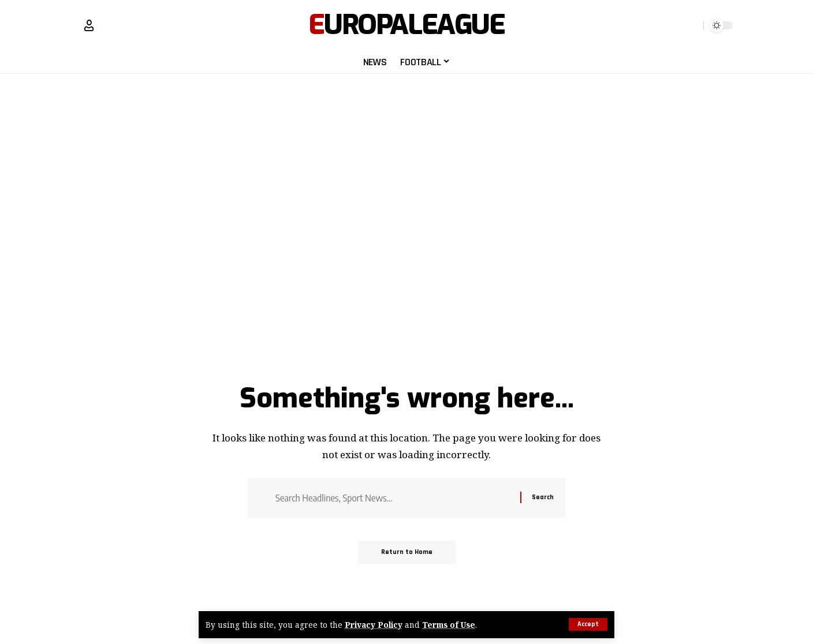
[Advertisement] (406, 148)
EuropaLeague (406, 25)
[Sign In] (89, 25)
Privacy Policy (374, 625)
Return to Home (407, 552)
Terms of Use (449, 625)
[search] (692, 25)
